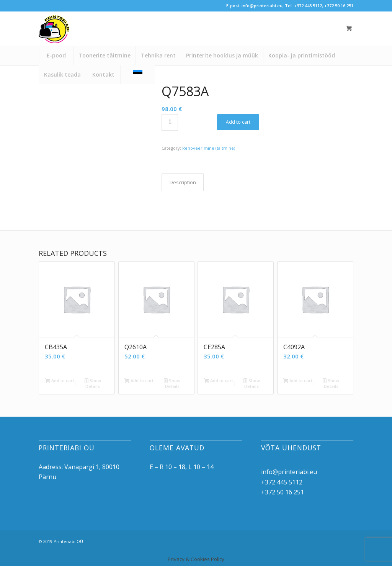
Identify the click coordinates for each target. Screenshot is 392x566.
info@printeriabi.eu (262, 6)
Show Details (93, 383)
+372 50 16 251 (339, 6)
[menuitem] (56, 56)
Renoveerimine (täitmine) (209, 148)
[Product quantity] (170, 122)
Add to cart (238, 122)
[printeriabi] (54, 33)
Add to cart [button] (60, 380)
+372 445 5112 (308, 6)
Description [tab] (183, 182)
